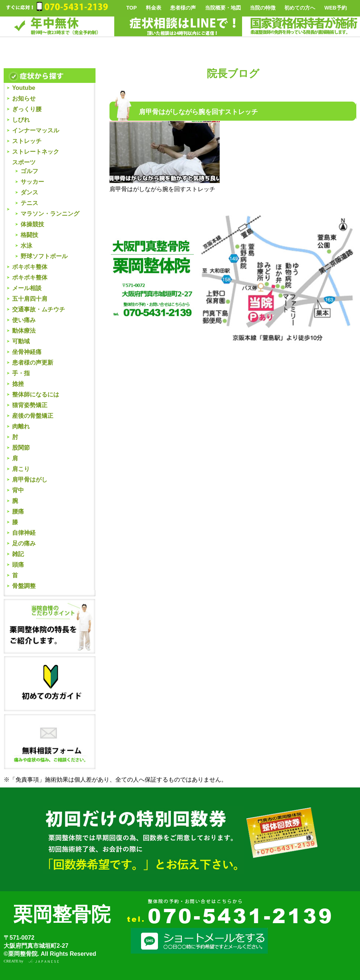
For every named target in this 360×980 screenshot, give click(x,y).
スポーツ (24, 162)
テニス (29, 203)
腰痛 (18, 511)
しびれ (21, 120)
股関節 (21, 448)
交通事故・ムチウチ (39, 309)
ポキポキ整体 (30, 277)
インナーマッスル (36, 130)
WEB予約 (336, 8)
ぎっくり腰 (27, 109)
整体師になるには (36, 394)
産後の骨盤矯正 (33, 416)
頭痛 (18, 565)
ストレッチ (27, 141)
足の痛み (24, 543)
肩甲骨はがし (30, 480)
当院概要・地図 (223, 8)
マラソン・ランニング (50, 214)
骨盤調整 (24, 586)
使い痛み (24, 320)
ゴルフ (29, 171)
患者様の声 (183, 8)
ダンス (29, 192)
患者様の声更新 (33, 363)
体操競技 (32, 224)
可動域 (21, 341)
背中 (18, 490)
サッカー (32, 182)
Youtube (24, 88)
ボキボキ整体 (30, 267)
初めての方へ (300, 8)
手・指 (21, 373)
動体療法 (24, 331)
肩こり (21, 469)
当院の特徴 (263, 8)
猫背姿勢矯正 (30, 405)
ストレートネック (36, 152)
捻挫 (18, 384)
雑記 (18, 554)
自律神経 (24, 533)
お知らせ (24, 98)
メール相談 (27, 288)
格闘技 (29, 235)
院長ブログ (233, 74)
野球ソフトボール (44, 256)
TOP (132, 8)
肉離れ (21, 426)
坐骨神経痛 (27, 352)
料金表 (154, 8)
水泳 (26, 246)
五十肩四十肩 (30, 299)
